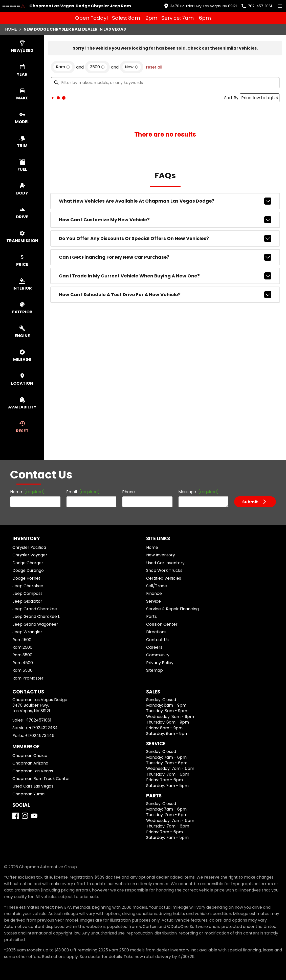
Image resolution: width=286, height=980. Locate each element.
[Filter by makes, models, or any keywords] (165, 83)
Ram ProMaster (28, 678)
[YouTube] (34, 816)
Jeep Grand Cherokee (35, 609)
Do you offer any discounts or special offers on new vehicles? (165, 238)
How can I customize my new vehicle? (165, 220)
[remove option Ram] (63, 67)
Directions (156, 632)
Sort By (231, 98)
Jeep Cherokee (28, 586)
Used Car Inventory (165, 563)
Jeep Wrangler (27, 632)
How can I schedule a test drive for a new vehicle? (165, 295)
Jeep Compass (27, 593)
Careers (154, 647)
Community (158, 655)
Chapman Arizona (30, 763)
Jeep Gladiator (27, 601)
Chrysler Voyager (30, 555)
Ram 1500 (22, 640)
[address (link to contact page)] (200, 6)
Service (153, 601)
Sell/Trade (157, 586)
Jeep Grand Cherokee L (36, 616)
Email (83, 492)
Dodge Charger (28, 563)
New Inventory (161, 555)
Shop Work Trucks (164, 570)
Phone (128, 492)
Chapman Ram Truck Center (41, 779)
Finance (154, 593)
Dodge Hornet (26, 578)
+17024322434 (43, 728)
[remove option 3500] (97, 67)
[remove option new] (132, 67)
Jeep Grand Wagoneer (35, 624)
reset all (154, 67)
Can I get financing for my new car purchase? (165, 257)
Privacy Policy (160, 663)
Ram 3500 (22, 655)
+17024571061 (38, 720)
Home (11, 29)
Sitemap (155, 670)
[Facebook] (16, 816)
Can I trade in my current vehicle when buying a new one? (165, 276)
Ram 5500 (23, 670)
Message (199, 492)
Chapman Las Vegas (33, 771)
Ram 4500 (23, 663)
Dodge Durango (28, 570)
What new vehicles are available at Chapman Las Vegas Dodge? (165, 201)
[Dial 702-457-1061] (256, 6)
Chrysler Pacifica (29, 547)
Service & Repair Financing (172, 609)
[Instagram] (25, 816)
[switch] (280, 6)
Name (27, 492)
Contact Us (157, 640)
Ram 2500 (22, 647)
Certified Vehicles (164, 578)
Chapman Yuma (28, 794)
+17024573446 (40, 736)
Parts (151, 616)
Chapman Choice (30, 756)
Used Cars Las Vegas (33, 786)
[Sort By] (260, 98)
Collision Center (162, 624)
